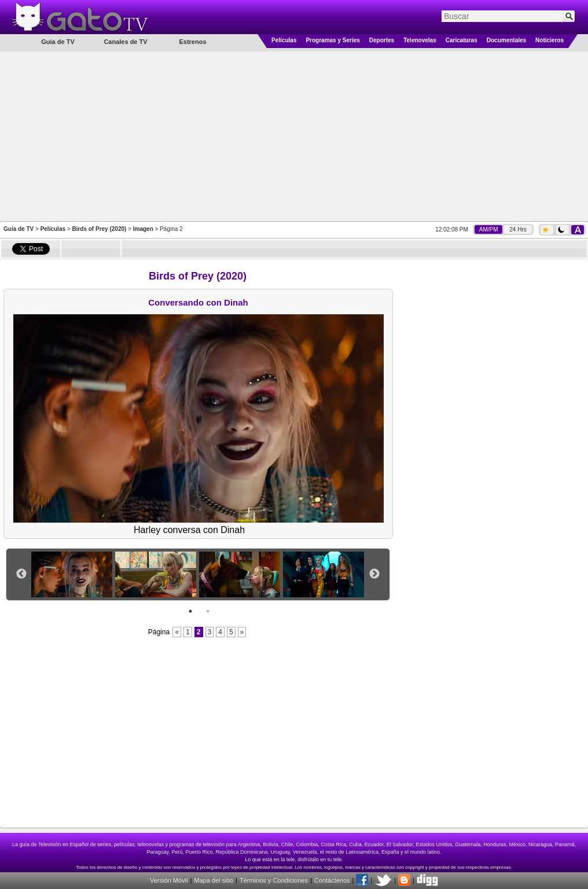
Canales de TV (125, 42)
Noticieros (550, 40)
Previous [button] (21, 574)
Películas (284, 40)
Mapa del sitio (214, 880)
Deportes (382, 40)
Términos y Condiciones (274, 880)
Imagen (143, 229)
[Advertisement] (294, 135)
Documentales (506, 40)
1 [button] (190, 611)
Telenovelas (420, 40)
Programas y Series (332, 40)
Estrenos (192, 42)
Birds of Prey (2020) (99, 229)
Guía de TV (19, 229)
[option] (73, 574)
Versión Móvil (169, 880)
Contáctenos (332, 880)
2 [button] (208, 611)
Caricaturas (462, 40)
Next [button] (374, 574)
